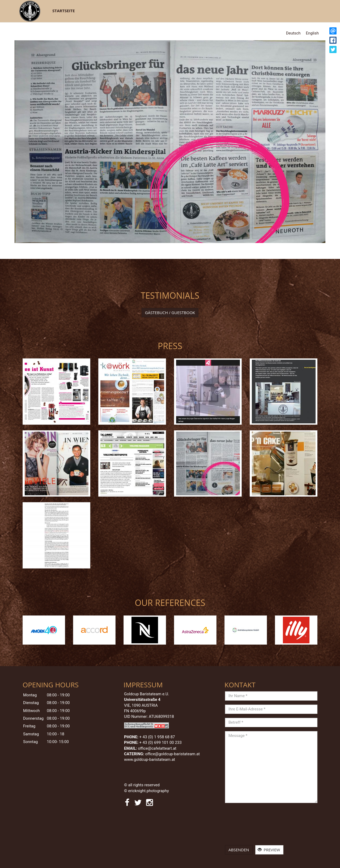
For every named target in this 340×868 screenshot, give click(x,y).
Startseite (64, 11)
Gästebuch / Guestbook (170, 313)
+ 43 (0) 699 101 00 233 (161, 743)
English (312, 33)
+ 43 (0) (157, 737)
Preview (269, 850)
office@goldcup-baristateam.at (173, 754)
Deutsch (293, 33)
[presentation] (247, 826)
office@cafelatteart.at (157, 748)
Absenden (239, 850)
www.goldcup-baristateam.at (150, 759)
